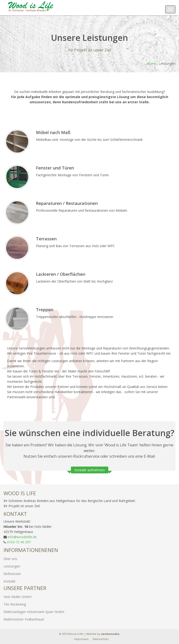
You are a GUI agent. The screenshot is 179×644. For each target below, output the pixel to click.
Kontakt (10, 581)
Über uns (10, 559)
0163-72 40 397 (19, 542)
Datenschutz (101, 639)
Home (151, 63)
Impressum (81, 639)
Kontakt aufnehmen (90, 470)
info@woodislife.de (22, 537)
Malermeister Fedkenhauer (24, 619)
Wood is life (76, 634)
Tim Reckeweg (15, 604)
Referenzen (12, 574)
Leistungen (12, 566)
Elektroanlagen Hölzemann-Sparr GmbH (34, 612)
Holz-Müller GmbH (18, 597)
